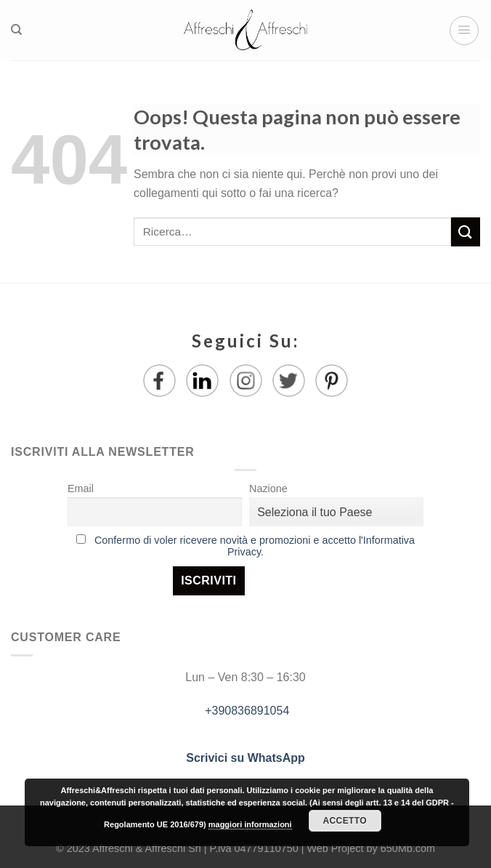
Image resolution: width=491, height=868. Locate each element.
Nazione (268, 489)
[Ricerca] (16, 30)
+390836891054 (246, 711)
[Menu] (464, 31)
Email (81, 489)
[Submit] (466, 232)
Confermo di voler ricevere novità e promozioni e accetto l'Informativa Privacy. (255, 546)
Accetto (345, 821)
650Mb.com (408, 848)
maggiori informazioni (250, 824)
